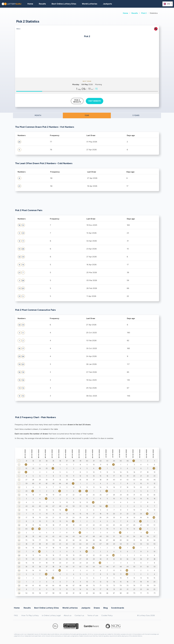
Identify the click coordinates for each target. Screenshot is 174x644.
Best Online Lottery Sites (64, 4)
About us (68, 615)
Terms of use (93, 615)
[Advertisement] (87, 60)
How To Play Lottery (30, 615)
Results (135, 13)
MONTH (38, 115)
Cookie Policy (107, 615)
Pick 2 (144, 13)
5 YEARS (136, 115)
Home (126, 13)
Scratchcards (118, 608)
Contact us (79, 615)
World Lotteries (90, 4)
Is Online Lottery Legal (51, 615)
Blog (106, 608)
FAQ (16, 615)
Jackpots (107, 4)
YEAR (87, 115)
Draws (97, 608)
